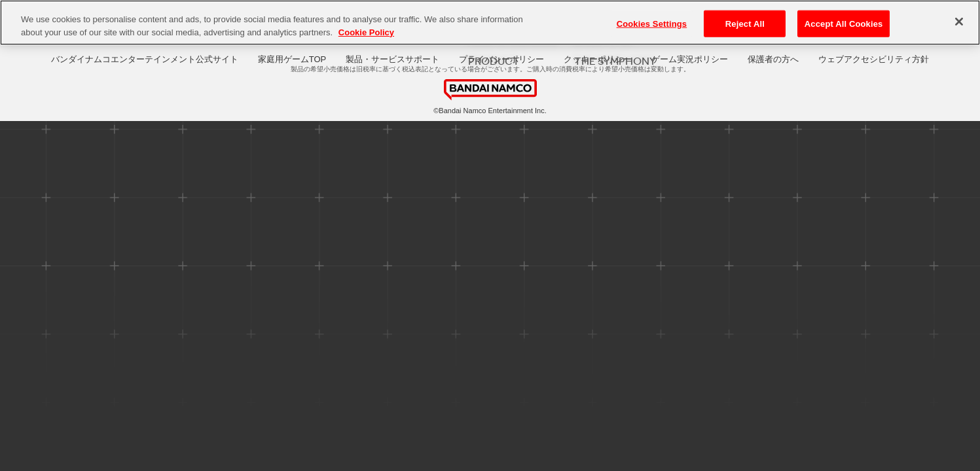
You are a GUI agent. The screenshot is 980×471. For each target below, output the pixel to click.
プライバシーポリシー (501, 59)
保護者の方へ (773, 59)
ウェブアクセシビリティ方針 (874, 59)
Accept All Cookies (844, 23)
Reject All (745, 23)
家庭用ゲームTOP (292, 59)
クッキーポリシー (598, 59)
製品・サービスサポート (392, 59)
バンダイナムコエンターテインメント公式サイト (145, 59)
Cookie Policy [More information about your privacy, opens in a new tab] (366, 32)
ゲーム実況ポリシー (690, 59)
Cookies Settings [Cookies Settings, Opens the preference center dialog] (652, 23)
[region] (490, 23)
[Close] (959, 22)
